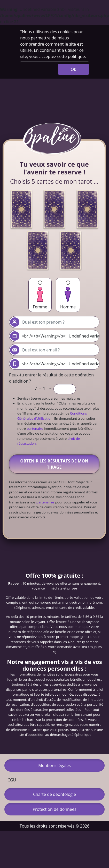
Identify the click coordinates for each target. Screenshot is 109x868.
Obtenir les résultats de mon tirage (54, 464)
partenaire (35, 428)
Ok (73, 69)
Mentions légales (54, 765)
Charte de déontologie (54, 794)
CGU (12, 780)
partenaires (45, 502)
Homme (68, 295)
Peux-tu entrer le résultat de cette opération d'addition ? (51, 378)
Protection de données (54, 809)
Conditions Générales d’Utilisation (52, 416)
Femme (40, 295)
